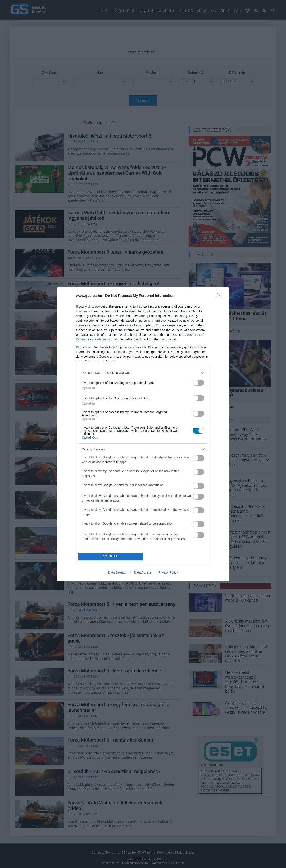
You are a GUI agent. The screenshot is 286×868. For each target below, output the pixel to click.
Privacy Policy (168, 572)
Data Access (143, 572)
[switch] (198, 383)
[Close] (220, 296)
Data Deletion (118, 572)
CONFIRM (111, 556)
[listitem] (143, 373)
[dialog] (143, 434)
